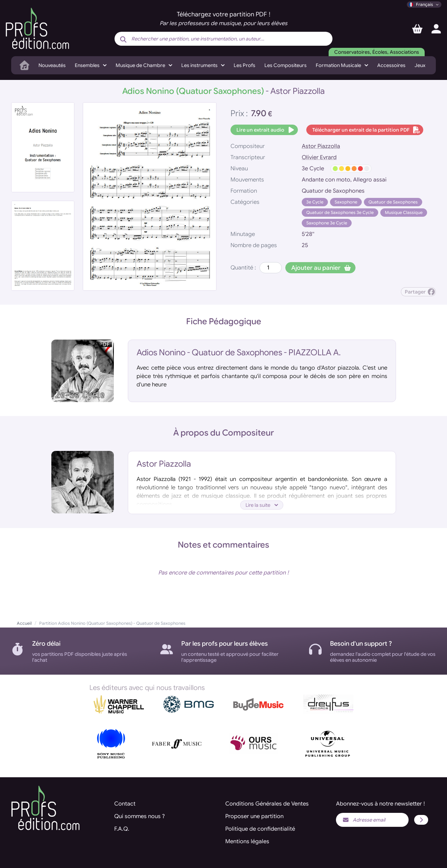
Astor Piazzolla (321, 146)
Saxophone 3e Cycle (327, 223)
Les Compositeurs (285, 65)
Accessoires (391, 65)
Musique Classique (404, 212)
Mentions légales (247, 841)
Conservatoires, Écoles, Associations (377, 52)
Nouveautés (52, 65)
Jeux (420, 65)
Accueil (24, 623)
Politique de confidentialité (260, 829)
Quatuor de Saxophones (393, 202)
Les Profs (244, 65)
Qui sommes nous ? (140, 816)
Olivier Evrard (319, 157)
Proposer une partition (254, 816)
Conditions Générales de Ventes (267, 804)
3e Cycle (315, 202)
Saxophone (346, 202)
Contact (125, 804)
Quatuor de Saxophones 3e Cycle (340, 212)
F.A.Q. (122, 829)
